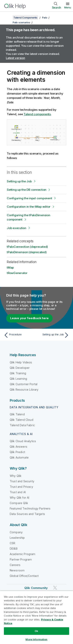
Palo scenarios (21, 22)
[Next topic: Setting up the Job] (54, 335)
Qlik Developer (20, 368)
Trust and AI (18, 492)
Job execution (17, 228)
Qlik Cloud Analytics (23, 441)
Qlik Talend (17, 414)
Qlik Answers (18, 447)
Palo (45, 18)
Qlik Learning (18, 379)
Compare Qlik (19, 503)
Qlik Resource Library (24, 390)
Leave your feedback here (29, 318)
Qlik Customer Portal (24, 384)
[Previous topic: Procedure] (19, 335)
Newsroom (17, 570)
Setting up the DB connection (27, 190)
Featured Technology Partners (30, 508)
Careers (15, 565)
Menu (68, 7)
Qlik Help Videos (21, 362)
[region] (36, 617)
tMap (10, 268)
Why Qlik (16, 476)
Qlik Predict (17, 452)
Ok (36, 631)
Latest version (15, 58)
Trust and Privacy (21, 487)
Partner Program (21, 559)
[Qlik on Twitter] (55, 588)
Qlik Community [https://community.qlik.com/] (36, 588)
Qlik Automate (19, 457)
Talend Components (25, 18)
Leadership (17, 538)
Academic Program (23, 554)
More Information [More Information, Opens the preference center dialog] (36, 639)
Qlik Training (18, 373)
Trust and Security (22, 481)
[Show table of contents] (8, 18)
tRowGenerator (17, 273)
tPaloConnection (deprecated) (27, 247)
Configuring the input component (29, 198)
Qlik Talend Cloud (22, 420)
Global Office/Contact (24, 576)
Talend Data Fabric (22, 425)
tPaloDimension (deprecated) (27, 252)
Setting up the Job (19, 181)
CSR (12, 543)
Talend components (37, 114)
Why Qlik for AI (19, 498)
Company (16, 532)
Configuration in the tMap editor (29, 207)
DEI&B (14, 549)
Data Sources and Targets (27, 514)
